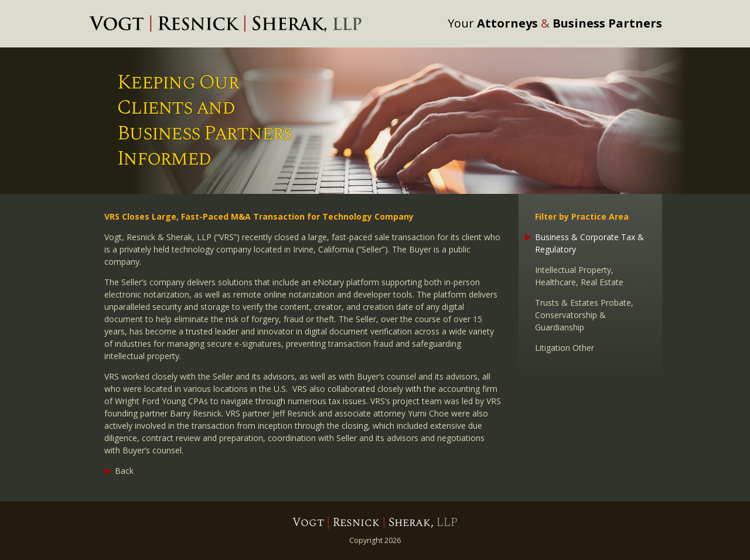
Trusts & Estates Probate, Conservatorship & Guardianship (584, 315)
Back (124, 471)
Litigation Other (565, 348)
